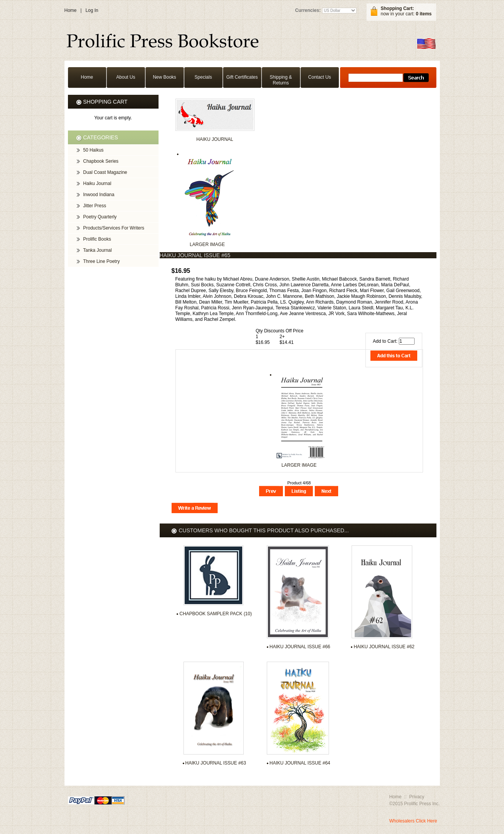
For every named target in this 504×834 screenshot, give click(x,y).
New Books (164, 77)
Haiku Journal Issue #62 (384, 647)
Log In (92, 10)
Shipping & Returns (281, 80)
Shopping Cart (106, 102)
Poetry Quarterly (100, 217)
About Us (126, 77)
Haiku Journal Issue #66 (300, 647)
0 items (424, 14)
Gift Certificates (242, 77)
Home (71, 10)
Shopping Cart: (397, 8)
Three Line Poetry (102, 261)
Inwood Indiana (99, 195)
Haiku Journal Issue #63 (216, 763)
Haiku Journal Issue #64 (300, 763)
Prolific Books (97, 239)
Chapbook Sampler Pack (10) (216, 614)
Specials (203, 77)
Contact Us (320, 77)
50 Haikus (93, 150)
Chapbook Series (101, 161)
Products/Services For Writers (114, 228)
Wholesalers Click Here (413, 821)
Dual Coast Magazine (105, 172)
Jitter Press (95, 206)
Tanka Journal (98, 250)
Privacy (417, 797)
